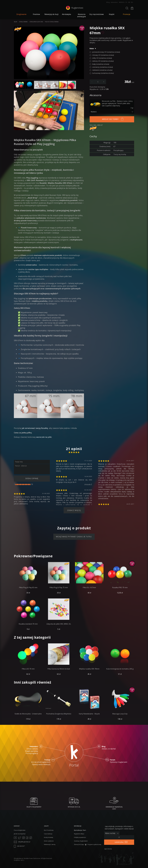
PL (126, 2)
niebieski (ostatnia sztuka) (102, 70)
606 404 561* (19, 846)
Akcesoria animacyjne (82, 15)
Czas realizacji (48, 834)
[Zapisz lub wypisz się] (112, 833)
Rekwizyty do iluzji (51, 14)
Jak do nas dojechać (20, 834)
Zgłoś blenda (108, 849)
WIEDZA (122, 2)
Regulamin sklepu (79, 834)
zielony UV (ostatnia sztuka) (103, 61)
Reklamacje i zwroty (50, 844)
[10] (30, 484)
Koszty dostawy (49, 837)
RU (132, 2)
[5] (22, 484)
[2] (18, 484)
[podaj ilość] (98, 82)
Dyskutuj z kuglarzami (119, 761)
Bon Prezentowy (49, 830)
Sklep (16, 22)
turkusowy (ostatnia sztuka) (103, 73)
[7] (25, 484)
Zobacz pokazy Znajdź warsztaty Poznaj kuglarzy (32, 750)
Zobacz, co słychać (109, 748)
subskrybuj (119, 842)
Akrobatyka (66, 14)
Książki (112, 14)
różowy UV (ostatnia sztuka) (103, 55)
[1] (16, 484)
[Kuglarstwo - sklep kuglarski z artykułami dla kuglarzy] (74, 9)
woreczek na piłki (44, 437)
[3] (19, 484)
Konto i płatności (49, 841)
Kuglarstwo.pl (19, 858)
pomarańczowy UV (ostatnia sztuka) (106, 52)
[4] (21, 484)
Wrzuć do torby (110, 119)
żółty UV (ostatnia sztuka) (102, 58)
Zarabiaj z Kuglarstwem (81, 841)
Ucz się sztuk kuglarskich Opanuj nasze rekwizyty (41, 762)
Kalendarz (114, 2)
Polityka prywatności (80, 837)
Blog (108, 2)
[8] (27, 484)
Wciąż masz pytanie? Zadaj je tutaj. (74, 537)
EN (129, 2)
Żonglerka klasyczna (36, 22)
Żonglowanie (23, 22)
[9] (28, 484)
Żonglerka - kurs (19, 860)
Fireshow (36, 14)
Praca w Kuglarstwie (20, 830)
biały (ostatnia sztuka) (101, 64)
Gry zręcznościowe (97, 14)
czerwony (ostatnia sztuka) (103, 67)
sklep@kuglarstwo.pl (22, 842)
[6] (24, 484)
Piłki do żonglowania (52, 22)
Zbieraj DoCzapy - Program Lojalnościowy (88, 844)
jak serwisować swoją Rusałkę (35, 428)
